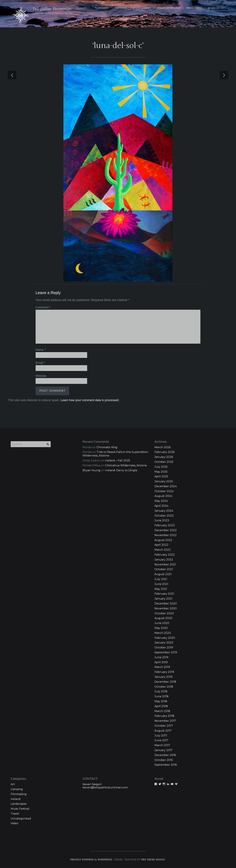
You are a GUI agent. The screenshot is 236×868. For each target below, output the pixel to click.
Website (41, 376)
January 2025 (164, 482)
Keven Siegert (92, 784)
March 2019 (162, 667)
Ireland (16, 799)
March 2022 (163, 550)
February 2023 (165, 525)
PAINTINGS (121, 8)
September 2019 (166, 652)
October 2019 (164, 648)
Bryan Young (91, 470)
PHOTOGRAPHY (142, 8)
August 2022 (163, 540)
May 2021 (161, 589)
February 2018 (164, 716)
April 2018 (161, 706)
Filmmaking (19, 794)
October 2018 (164, 687)
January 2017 (163, 750)
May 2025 (161, 472)
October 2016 (164, 760)
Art (13, 784)
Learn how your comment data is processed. (90, 400)
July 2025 (161, 467)
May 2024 (161, 501)
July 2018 (161, 692)
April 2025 (161, 477)
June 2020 (162, 623)
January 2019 (163, 677)
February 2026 (165, 452)
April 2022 (161, 545)
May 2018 (161, 701)
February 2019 (164, 672)
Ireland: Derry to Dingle (121, 470)
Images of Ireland (169, 8)
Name (40, 350)
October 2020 (164, 613)
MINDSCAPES (194, 8)
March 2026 (163, 447)
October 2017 (164, 726)
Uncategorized (21, 819)
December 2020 (166, 604)
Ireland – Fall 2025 (118, 460)
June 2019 (161, 657)
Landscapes (19, 804)
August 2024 (163, 496)
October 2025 (164, 462)
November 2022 (166, 535)
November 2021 (165, 564)
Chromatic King (107, 447)
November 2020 (166, 608)
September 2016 (166, 765)
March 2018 (162, 711)
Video (14, 823)
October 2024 (164, 491)
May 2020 (161, 628)
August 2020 (163, 618)
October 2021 (164, 569)
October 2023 (164, 516)
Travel (15, 814)
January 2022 (164, 560)
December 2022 (166, 530)
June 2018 (161, 697)
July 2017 (161, 736)
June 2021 (161, 584)
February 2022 (165, 555)
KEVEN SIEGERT (217, 8)
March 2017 (162, 745)
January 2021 (163, 599)
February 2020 (165, 638)
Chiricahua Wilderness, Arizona (126, 465)
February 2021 (164, 594)
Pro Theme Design (153, 860)
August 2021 (163, 574)
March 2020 (163, 633)
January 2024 (164, 511)
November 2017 (165, 721)
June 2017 (161, 740)
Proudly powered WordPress (91, 860)
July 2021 (161, 579)
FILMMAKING (102, 8)
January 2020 (164, 643)
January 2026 (164, 457)
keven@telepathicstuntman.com (105, 788)
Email (40, 363)
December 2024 (166, 486)
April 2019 (161, 662)
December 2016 (165, 755)
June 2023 (162, 521)
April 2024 (161, 506)
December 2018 (165, 682)
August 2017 (163, 731)
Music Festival (20, 809)
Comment (43, 307)
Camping (17, 789)
